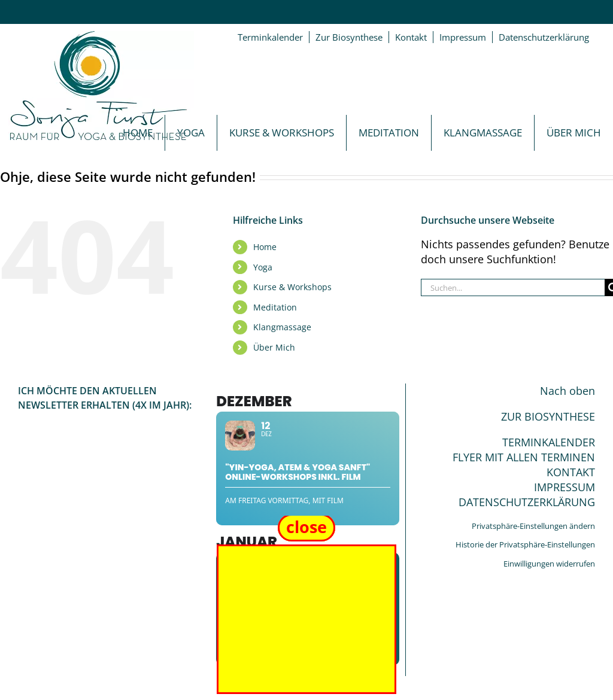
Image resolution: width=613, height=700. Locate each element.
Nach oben (568, 391)
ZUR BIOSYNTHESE (548, 416)
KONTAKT (571, 472)
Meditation (275, 307)
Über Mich (274, 347)
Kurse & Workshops (292, 287)
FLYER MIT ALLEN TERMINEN (524, 457)
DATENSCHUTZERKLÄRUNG (527, 502)
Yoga (263, 267)
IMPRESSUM (565, 487)
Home (265, 247)
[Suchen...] (513, 287)
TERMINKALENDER (549, 442)
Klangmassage (282, 327)
